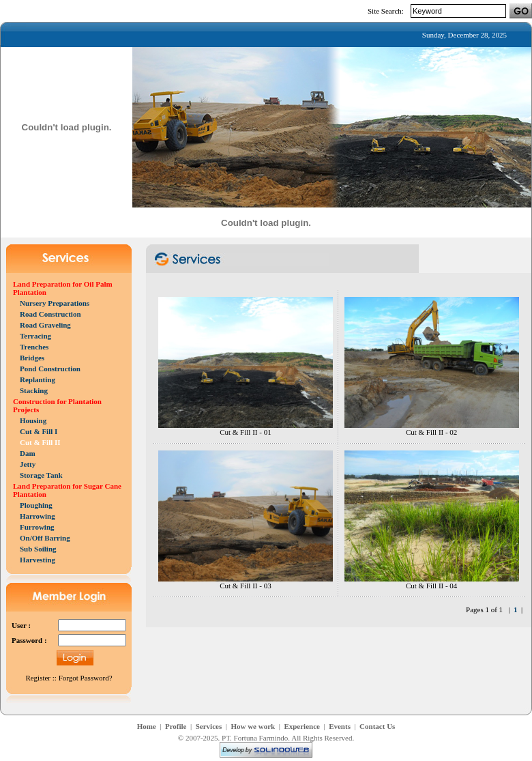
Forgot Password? (86, 678)
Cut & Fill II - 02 (431, 432)
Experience (302, 726)
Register (38, 678)
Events (340, 726)
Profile (176, 726)
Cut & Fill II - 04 (431, 586)
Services (209, 726)
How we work (253, 726)
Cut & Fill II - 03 (245, 586)
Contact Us (377, 726)
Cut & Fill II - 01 (245, 432)
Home (147, 726)
